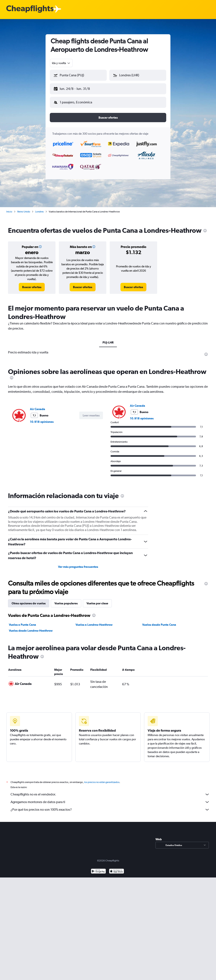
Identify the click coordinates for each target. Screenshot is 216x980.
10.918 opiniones (42, 418)
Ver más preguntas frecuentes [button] (78, 563)
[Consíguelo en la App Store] (117, 873)
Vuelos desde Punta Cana (159, 621)
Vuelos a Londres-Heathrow (94, 621)
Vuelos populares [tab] (66, 600)
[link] (32, 284)
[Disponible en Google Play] (98, 873)
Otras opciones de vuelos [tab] (29, 600)
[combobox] (61, 63)
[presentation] (205, 227)
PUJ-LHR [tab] (108, 339)
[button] (76, 88)
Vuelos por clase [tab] (97, 600)
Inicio (9, 208)
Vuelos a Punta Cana (22, 621)
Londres (39, 208)
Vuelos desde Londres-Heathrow (31, 627)
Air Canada (38, 406)
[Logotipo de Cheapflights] (30, 9)
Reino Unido (24, 208)
